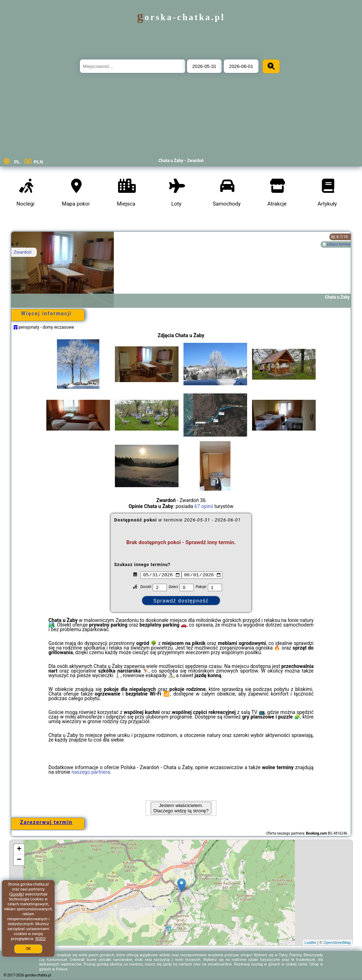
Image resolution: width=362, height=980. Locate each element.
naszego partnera (91, 772)
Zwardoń (23, 252)
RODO (40, 939)
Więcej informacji (46, 313)
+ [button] (19, 849)
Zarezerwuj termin (46, 822)
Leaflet (311, 942)
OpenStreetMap (337, 942)
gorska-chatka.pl (181, 17)
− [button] (19, 860)
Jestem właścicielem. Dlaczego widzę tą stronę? (181, 808)
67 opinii (204, 506)
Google (16, 894)
